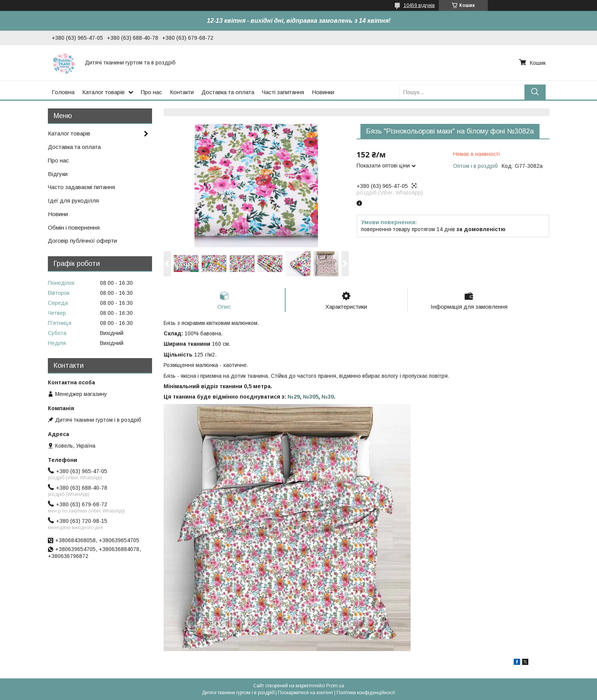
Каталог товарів (103, 92)
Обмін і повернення (74, 227)
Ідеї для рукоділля (73, 200)
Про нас (151, 92)
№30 (328, 397)
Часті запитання (283, 92)
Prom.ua (335, 686)
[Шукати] (535, 92)
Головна (63, 92)
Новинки (323, 92)
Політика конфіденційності (366, 693)
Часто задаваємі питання (81, 187)
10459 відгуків (419, 5)
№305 (311, 397)
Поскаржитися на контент (305, 693)
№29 (294, 397)
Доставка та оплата (228, 92)
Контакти (182, 92)
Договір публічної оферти (82, 241)
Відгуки (58, 174)
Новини (58, 214)
